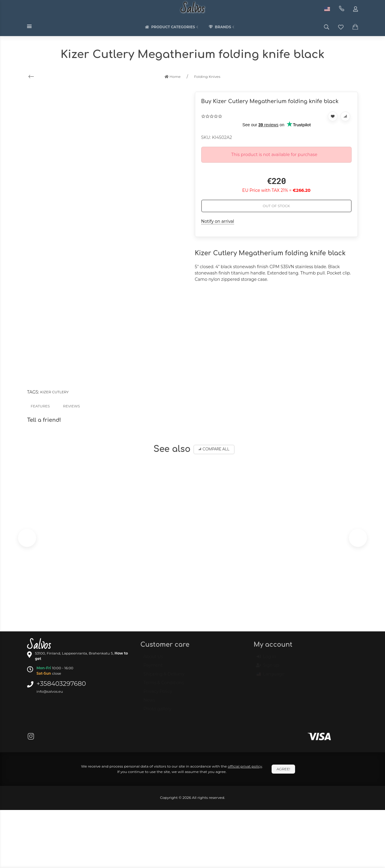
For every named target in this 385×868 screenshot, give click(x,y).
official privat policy (245, 766)
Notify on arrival (218, 221)
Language (270, 677)
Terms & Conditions (164, 686)
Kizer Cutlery (54, 392)
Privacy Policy (158, 694)
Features (40, 406)
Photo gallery (157, 712)
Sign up (268, 668)
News (149, 703)
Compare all (214, 449)
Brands (222, 27)
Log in (266, 660)
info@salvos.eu (50, 691)
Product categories (172, 27)
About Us (153, 659)
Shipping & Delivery (164, 677)
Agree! (283, 769)
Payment (153, 668)
